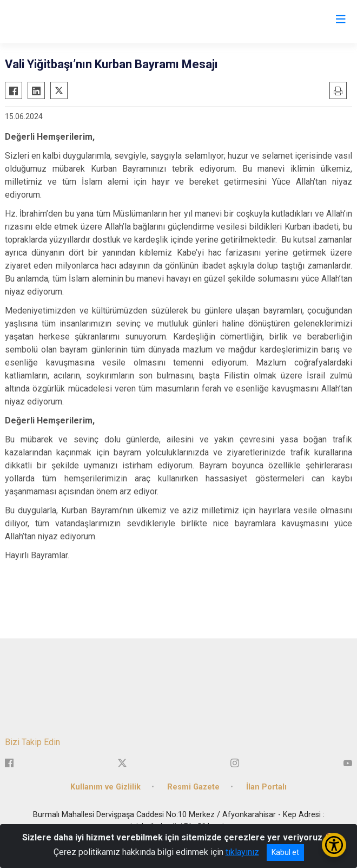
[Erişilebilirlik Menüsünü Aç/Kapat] (334, 845)
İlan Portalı (266, 787)
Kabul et (285, 852)
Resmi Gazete (193, 787)
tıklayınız (242, 852)
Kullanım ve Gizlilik (105, 787)
